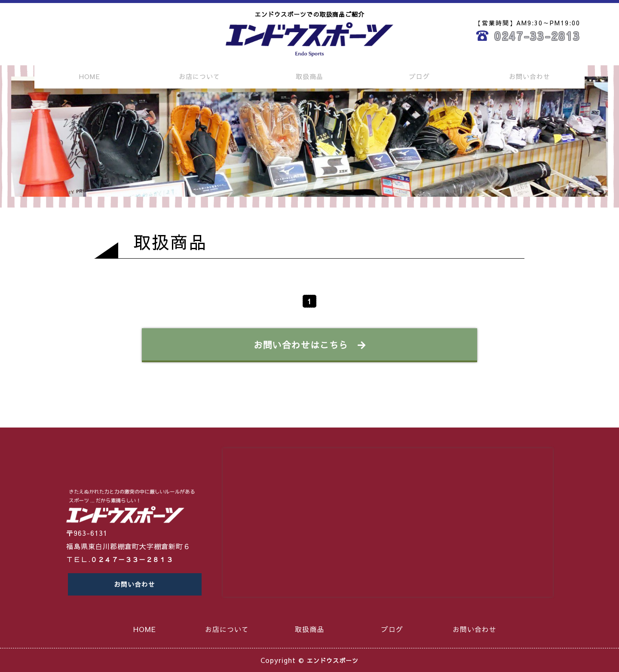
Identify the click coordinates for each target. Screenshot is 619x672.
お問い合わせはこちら (310, 344)
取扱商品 (309, 76)
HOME (90, 76)
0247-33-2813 (537, 36)
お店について (199, 76)
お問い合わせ (530, 76)
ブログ (420, 76)
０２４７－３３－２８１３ (135, 555)
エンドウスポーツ (333, 660)
